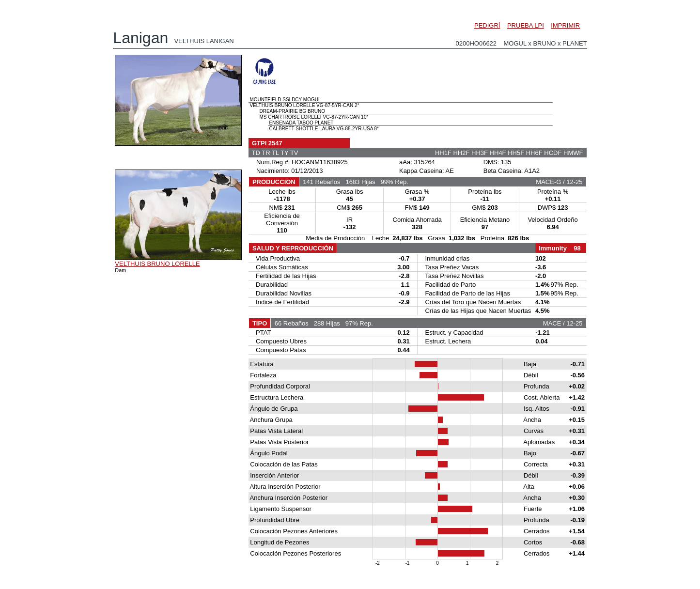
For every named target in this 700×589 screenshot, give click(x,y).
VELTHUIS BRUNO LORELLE (157, 264)
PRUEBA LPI (526, 25)
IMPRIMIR (565, 25)
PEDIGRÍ (487, 25)
